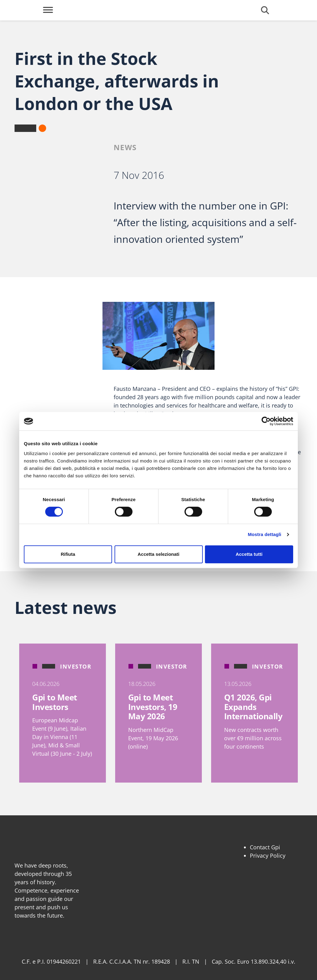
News (125, 147)
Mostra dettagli (264, 534)
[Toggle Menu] (48, 10)
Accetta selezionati (158, 554)
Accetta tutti (249, 554)
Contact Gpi (265, 847)
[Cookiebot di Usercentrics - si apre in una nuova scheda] (266, 421)
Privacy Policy (268, 855)
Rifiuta (68, 554)
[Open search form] (265, 10)
